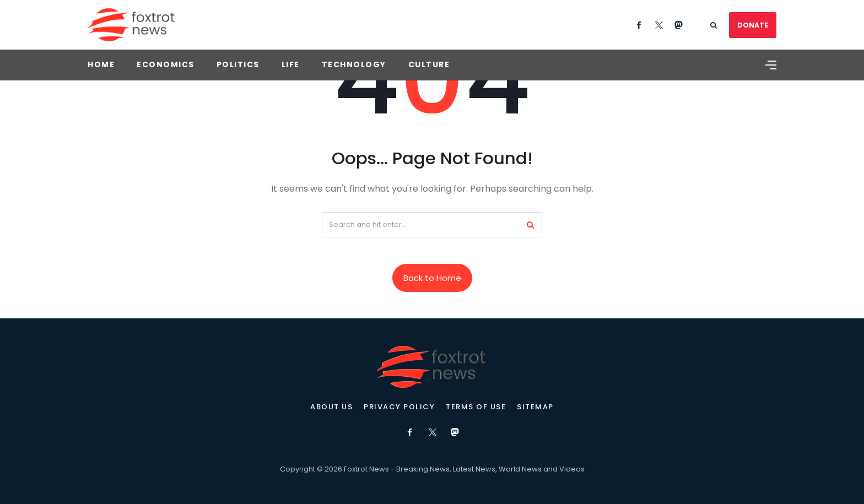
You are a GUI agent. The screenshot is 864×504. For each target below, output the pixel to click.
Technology (354, 64)
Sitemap (535, 407)
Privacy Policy (399, 407)
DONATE (753, 25)
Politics (238, 64)
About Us (331, 407)
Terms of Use (476, 407)
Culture (429, 64)
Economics (166, 64)
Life (291, 64)
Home (101, 64)
